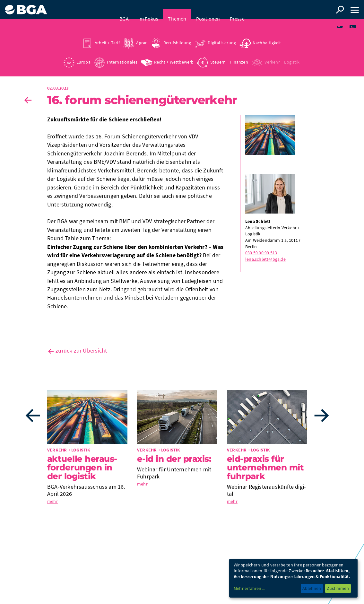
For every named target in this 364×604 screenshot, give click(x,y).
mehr (52, 503)
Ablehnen (312, 588)
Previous (33, 418)
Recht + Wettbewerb (174, 53)
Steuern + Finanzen (229, 53)
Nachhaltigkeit (267, 34)
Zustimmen (338, 588)
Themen (177, 10)
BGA (124, 10)
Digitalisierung (222, 34)
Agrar (141, 34)
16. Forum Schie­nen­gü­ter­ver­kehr (142, 102)
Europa (83, 53)
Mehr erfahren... (249, 588)
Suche (340, 10)
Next (322, 418)
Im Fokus (148, 10)
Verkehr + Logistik (282, 53)
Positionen (208, 10)
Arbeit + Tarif (107, 34)
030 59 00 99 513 (261, 255)
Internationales (122, 53)
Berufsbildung (177, 34)
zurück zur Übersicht (81, 353)
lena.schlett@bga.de (265, 261)
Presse (237, 10)
